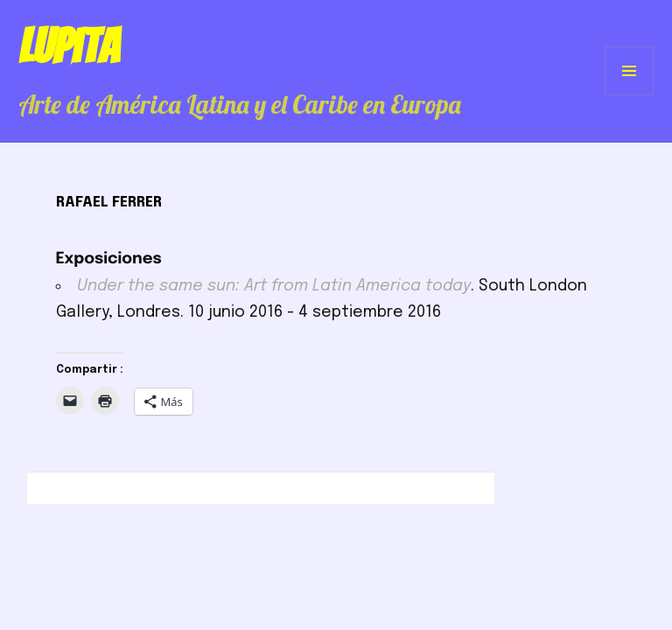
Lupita (69, 46)
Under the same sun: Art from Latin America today (274, 286)
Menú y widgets (630, 95)
